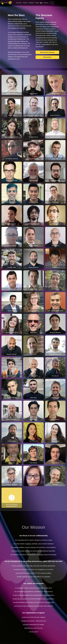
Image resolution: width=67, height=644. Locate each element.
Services (19, 3)
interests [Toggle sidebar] (6, 3)
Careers (46, 3)
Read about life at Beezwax (47, 52)
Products (31, 3)
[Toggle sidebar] (2, 3)
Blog (37, 3)
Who (41, 3)
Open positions (47, 57)
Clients (25, 3)
